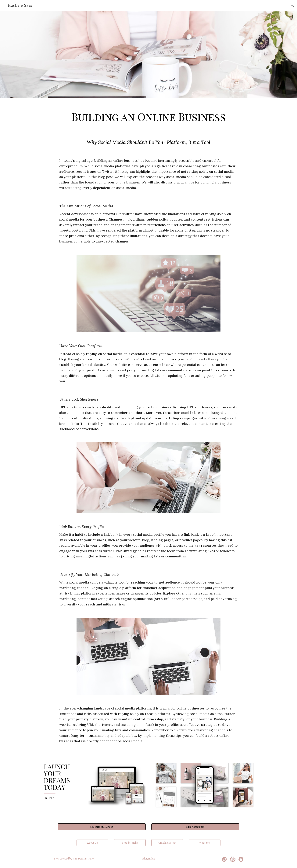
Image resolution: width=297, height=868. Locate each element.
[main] (148, 116)
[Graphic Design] (167, 843)
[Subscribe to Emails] (102, 827)
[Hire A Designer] (195, 827)
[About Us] (92, 843)
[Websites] (205, 843)
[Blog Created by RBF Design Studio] (74, 859)
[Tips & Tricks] (130, 843)
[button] (292, 5)
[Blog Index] (148, 859)
